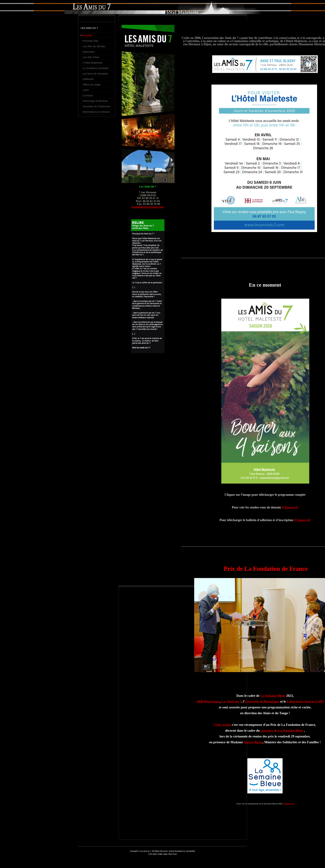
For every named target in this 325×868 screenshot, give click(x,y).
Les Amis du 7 (231, 701)
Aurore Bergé (253, 742)
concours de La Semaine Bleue (282, 730)
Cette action (223, 725)
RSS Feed (173, 854)
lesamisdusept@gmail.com (147, 207)
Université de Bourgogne (262, 701)
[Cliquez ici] (290, 507)
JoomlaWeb (190, 851)
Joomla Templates (176, 851)
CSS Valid (153, 854)
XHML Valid (162, 854)
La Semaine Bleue (273, 696)
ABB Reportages (208, 701)
